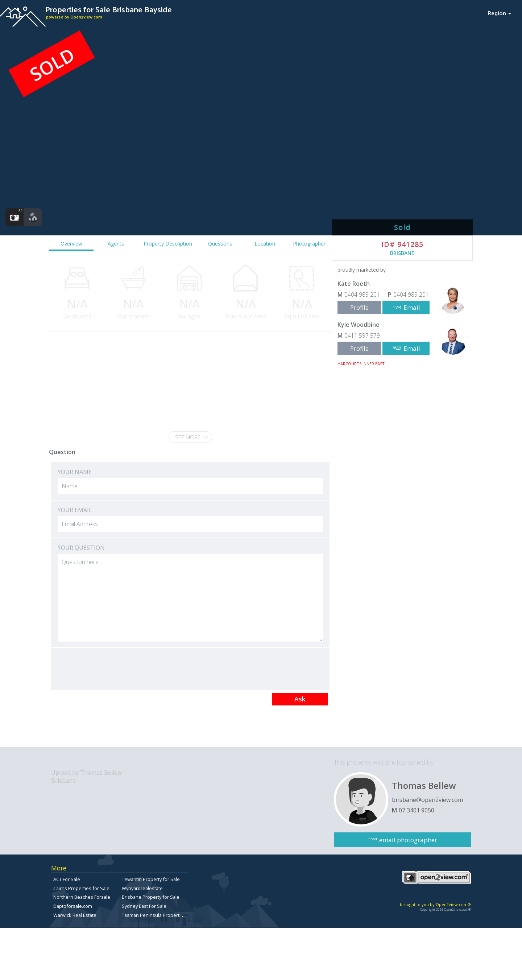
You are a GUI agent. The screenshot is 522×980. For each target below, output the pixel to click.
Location (265, 244)
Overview (71, 244)
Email (412, 307)
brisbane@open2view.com (427, 800)
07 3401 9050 (417, 810)
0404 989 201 (362, 295)
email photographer (408, 840)
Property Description (168, 244)
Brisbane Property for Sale (151, 897)
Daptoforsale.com (73, 906)
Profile (359, 307)
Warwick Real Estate (75, 915)
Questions (220, 244)
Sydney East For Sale (144, 906)
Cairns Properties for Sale (81, 888)
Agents (116, 244)
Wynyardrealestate (142, 888)
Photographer (309, 244)
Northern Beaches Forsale (82, 897)
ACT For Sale (67, 879)
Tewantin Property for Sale (151, 879)
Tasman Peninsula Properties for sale (163, 915)
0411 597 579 (362, 335)
